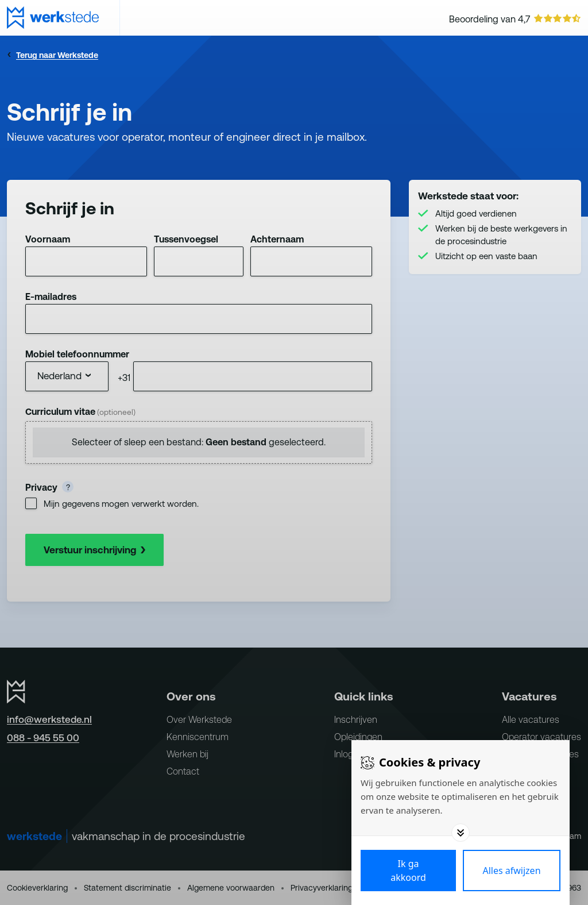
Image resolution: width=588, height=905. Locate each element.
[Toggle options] (461, 833)
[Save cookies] (408, 871)
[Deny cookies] (512, 871)
